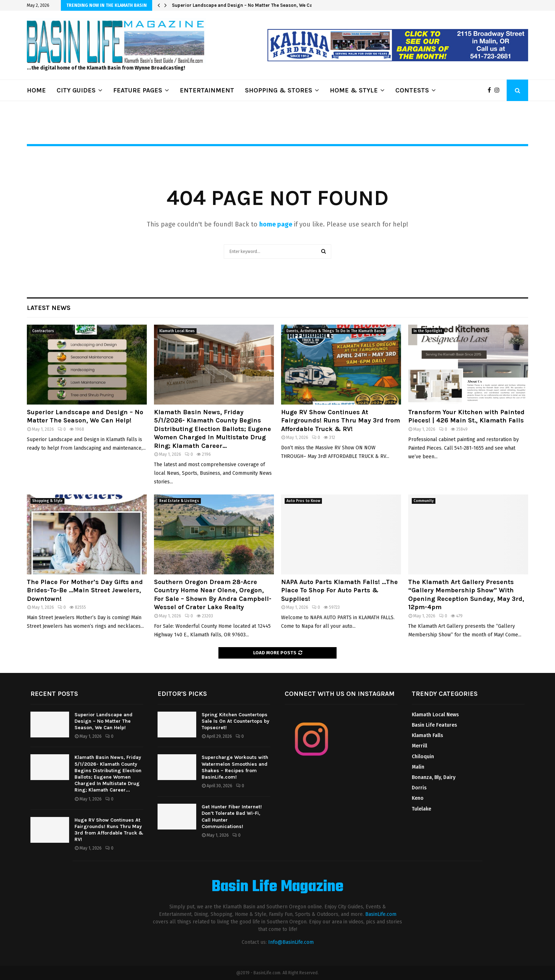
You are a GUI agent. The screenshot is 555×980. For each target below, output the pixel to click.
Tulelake (421, 809)
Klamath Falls (427, 735)
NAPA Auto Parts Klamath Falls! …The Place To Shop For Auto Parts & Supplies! (339, 590)
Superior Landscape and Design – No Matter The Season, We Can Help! (250, 5)
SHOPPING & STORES (279, 90)
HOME (36, 90)
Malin (418, 767)
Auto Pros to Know (303, 501)
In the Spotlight (428, 331)
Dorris (419, 788)
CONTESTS (412, 90)
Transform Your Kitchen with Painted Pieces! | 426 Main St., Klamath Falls (466, 416)
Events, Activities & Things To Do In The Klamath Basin (335, 331)
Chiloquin (423, 757)
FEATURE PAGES (138, 90)
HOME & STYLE (354, 90)
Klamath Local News (177, 331)
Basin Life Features (434, 725)
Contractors (43, 331)
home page (276, 224)
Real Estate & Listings (179, 501)
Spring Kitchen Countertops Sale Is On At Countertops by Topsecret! (235, 721)
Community (424, 501)
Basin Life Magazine (277, 887)
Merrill (419, 746)
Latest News (49, 308)
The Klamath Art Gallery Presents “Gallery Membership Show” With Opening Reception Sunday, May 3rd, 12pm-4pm (466, 594)
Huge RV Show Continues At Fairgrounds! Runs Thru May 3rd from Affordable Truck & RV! (341, 420)
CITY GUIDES (76, 90)
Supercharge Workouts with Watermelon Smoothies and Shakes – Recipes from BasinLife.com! (235, 767)
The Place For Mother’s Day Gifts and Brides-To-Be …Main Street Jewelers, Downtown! (85, 590)
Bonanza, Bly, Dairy (434, 777)
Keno (418, 798)
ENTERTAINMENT (207, 90)
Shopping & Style (47, 501)
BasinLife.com (381, 914)
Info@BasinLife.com (291, 942)
